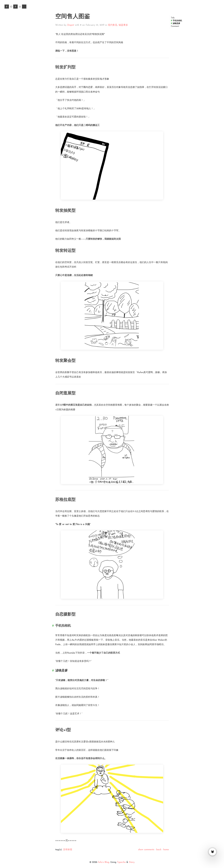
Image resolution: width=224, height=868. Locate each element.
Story (132, 862)
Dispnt (71, 25)
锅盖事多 (123, 25)
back (159, 850)
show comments (146, 850)
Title (173, 18)
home (166, 850)
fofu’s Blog (104, 862)
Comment (175, 26)
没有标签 (68, 850)
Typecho (121, 862)
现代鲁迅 (113, 25)
